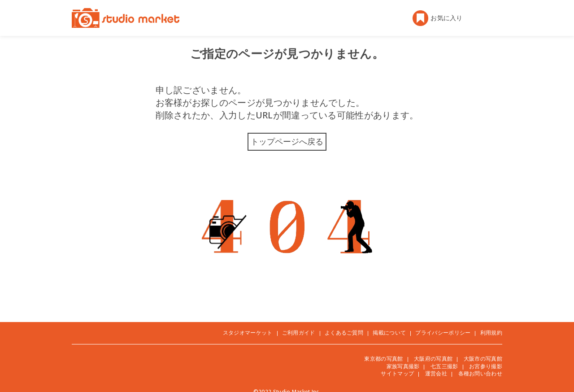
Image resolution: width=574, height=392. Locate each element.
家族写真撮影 (403, 366)
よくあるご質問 (344, 333)
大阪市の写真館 (483, 359)
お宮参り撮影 (486, 366)
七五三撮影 (444, 366)
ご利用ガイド (299, 333)
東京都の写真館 (383, 359)
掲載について (389, 333)
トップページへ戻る (287, 141)
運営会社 (436, 373)
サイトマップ (397, 373)
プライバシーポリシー (443, 333)
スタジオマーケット (248, 333)
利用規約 (491, 333)
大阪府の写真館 (433, 359)
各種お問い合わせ (480, 373)
